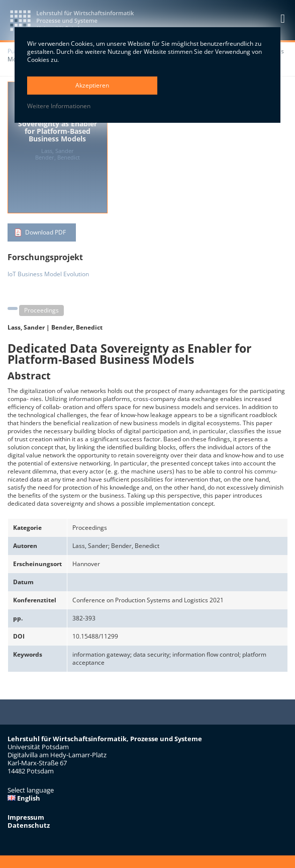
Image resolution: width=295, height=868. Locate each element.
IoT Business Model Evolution (48, 274)
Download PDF (45, 232)
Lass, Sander (26, 327)
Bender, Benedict (77, 327)
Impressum (26, 817)
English (24, 798)
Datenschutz (29, 825)
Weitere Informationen (59, 106)
